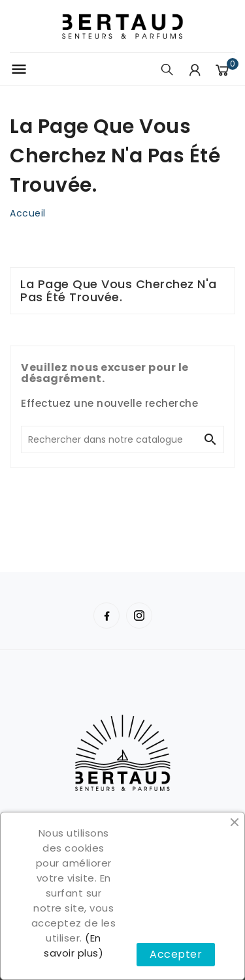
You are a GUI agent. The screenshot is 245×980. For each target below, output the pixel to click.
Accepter (176, 954)
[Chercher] (109, 439)
